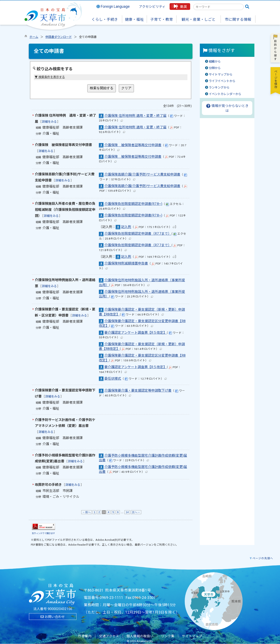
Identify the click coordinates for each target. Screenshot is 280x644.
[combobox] (219, 7)
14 (127, 512)
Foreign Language (113, 7)
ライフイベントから (222, 81)
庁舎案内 (85, 636)
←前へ (86, 512)
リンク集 (168, 636)
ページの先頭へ (263, 558)
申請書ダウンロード (59, 37)
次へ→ (136, 512)
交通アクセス (109, 636)
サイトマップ (192, 636)
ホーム (34, 37)
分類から (215, 68)
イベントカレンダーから (225, 94)
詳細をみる (49, 122)
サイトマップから (221, 75)
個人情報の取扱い (140, 636)
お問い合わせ (53, 617)
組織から (215, 62)
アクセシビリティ (152, 7)
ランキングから (219, 88)
